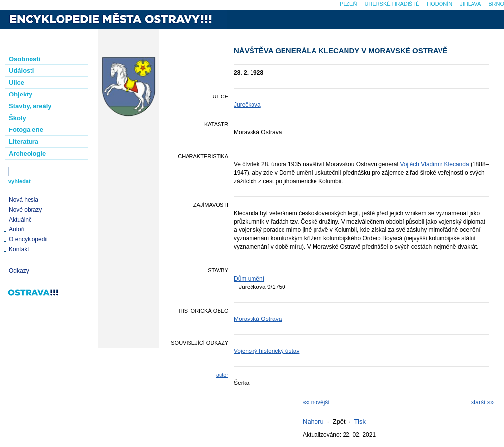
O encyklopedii (28, 239)
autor (222, 375)
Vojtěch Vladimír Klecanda (435, 164)
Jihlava (470, 4)
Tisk (360, 422)
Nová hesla (24, 200)
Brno (496, 4)
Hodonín (440, 4)
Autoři (16, 229)
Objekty (21, 94)
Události (21, 71)
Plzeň (348, 4)
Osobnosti (25, 59)
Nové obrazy (25, 210)
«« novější (316, 402)
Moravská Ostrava (258, 319)
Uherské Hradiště (392, 4)
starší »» (482, 402)
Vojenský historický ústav (267, 351)
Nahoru (313, 422)
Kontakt (19, 249)
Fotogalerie (26, 130)
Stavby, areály (30, 106)
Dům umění (249, 279)
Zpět (339, 422)
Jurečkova (247, 105)
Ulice (16, 82)
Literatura (24, 142)
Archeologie (27, 153)
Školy (17, 118)
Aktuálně (20, 220)
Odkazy (19, 271)
